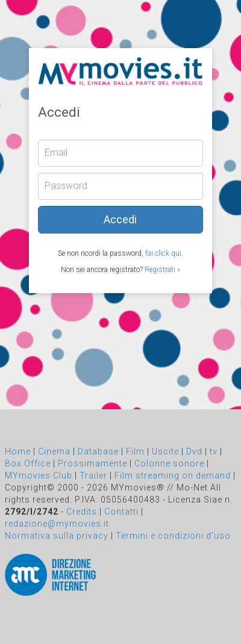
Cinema (54, 451)
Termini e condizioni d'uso (173, 536)
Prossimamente (92, 463)
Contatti (121, 512)
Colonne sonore (169, 463)
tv (214, 451)
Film (135, 451)
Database (98, 451)
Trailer (93, 475)
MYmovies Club (39, 475)
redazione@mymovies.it (57, 524)
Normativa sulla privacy (57, 536)
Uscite (165, 451)
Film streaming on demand (173, 475)
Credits (82, 512)
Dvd (194, 451)
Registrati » (162, 270)
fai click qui (163, 253)
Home (18, 451)
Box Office (28, 463)
